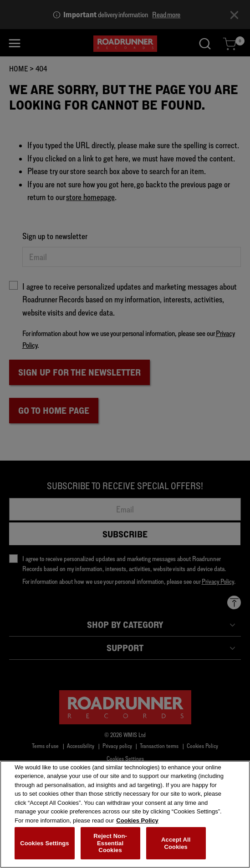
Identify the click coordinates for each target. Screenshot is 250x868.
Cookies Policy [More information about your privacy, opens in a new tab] (137, 823)
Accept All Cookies (176, 845)
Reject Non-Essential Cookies (110, 845)
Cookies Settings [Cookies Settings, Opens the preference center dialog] (45, 845)
